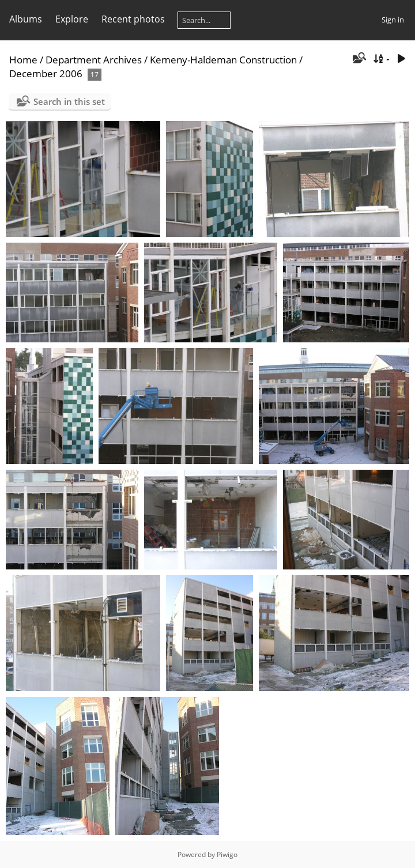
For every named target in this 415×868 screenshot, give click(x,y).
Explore (72, 19)
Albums (26, 19)
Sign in (393, 20)
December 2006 (46, 73)
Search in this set (69, 101)
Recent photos (133, 19)
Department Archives (94, 60)
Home (23, 60)
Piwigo (227, 854)
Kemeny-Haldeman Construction (223, 60)
